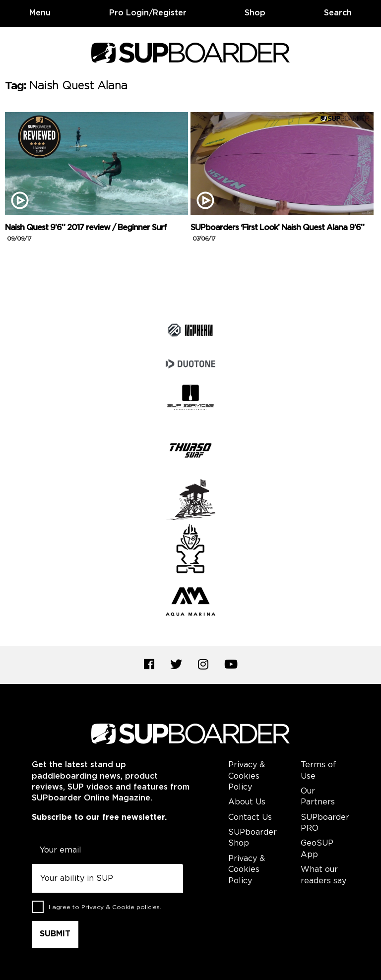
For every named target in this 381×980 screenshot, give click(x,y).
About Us (247, 802)
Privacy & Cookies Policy (247, 776)
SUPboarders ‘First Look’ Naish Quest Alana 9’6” (277, 233)
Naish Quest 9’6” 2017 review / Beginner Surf (86, 233)
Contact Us (250, 818)
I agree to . (105, 907)
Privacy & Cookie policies (121, 907)
